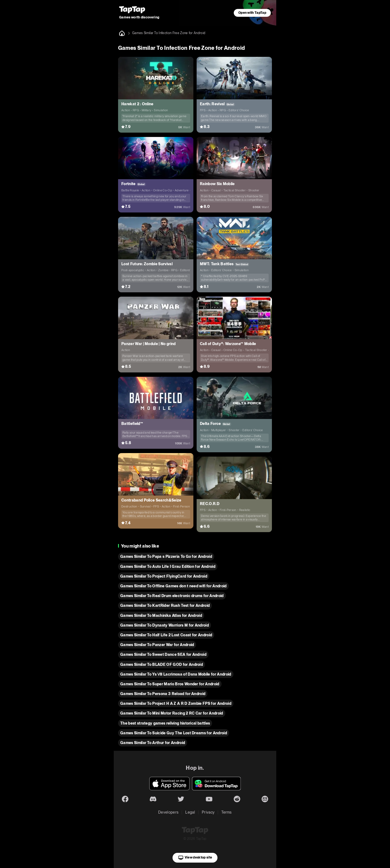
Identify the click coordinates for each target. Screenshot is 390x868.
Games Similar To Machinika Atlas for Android (161, 615)
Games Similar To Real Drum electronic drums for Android (172, 596)
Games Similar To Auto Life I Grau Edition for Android (168, 566)
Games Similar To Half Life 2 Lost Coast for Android (166, 635)
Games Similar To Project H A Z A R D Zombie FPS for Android (176, 703)
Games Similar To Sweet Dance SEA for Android (163, 654)
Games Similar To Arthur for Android (153, 743)
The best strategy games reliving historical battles (165, 723)
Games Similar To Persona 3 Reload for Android (163, 694)
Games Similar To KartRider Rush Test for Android (165, 605)
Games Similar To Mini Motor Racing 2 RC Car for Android (172, 713)
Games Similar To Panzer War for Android (157, 645)
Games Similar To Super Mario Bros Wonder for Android (170, 684)
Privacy (208, 812)
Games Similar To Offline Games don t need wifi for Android (173, 586)
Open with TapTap (252, 13)
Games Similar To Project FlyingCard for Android (164, 576)
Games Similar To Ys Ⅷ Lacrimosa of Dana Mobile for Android (176, 674)
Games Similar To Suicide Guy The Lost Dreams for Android (174, 733)
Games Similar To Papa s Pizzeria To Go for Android (166, 556)
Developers (168, 812)
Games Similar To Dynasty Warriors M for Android (165, 625)
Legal (190, 812)
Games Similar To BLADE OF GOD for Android (162, 664)
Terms (227, 812)
